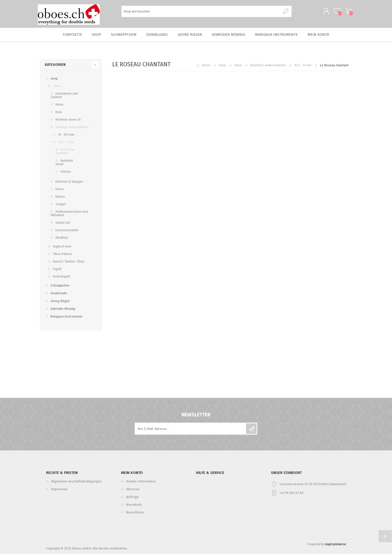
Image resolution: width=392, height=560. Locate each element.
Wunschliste (135, 518)
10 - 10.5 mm (66, 141)
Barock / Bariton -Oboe (69, 267)
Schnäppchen (122, 39)
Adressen (133, 495)
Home (206, 71)
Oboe (238, 71)
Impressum (59, 495)
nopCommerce (335, 550)
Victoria (66, 178)
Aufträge (132, 503)
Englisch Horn (62, 252)
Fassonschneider (67, 236)
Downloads (156, 39)
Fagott (57, 275)
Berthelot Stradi (64, 168)
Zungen (61, 210)
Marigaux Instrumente (281, 39)
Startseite (66, 39)
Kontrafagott (62, 283)
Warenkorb (347, 12)
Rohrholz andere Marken (268, 71)
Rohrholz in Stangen (69, 188)
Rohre (59, 111)
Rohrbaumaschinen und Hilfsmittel (69, 219)
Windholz (62, 244)
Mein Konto (324, 39)
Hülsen (60, 203)
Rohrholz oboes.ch (68, 126)
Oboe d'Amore (63, 260)
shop (93, 39)
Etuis (59, 118)
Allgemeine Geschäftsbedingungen (76, 487)
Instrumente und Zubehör (64, 101)
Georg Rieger (191, 39)
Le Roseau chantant (65, 157)
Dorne (60, 195)
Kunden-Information (141, 487)
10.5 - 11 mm (303, 71)
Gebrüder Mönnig (232, 39)
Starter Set (63, 229)
